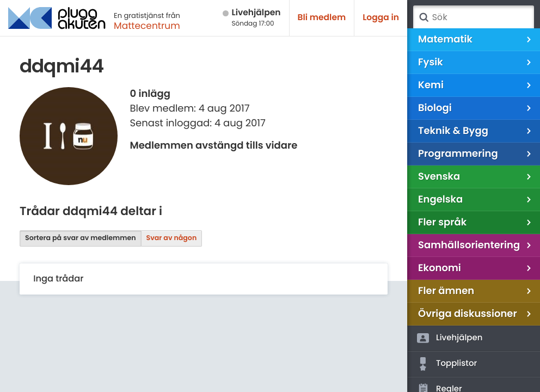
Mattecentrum (147, 26)
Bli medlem (322, 18)
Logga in (381, 18)
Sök (424, 17)
